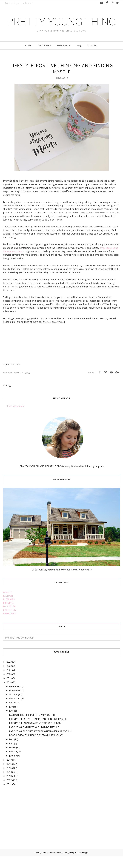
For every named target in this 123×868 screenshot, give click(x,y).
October (13, 706)
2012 (9, 792)
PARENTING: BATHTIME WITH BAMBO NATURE (34, 739)
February (14, 763)
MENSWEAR (9, 618)
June (11, 722)
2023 (9, 673)
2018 (9, 694)
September (15, 710)
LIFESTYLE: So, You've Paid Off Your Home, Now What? (62, 581)
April (11, 755)
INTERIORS (9, 611)
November (15, 702)
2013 (9, 788)
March (12, 759)
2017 (9, 771)
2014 (9, 784)
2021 (9, 682)
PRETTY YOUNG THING (61, 27)
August (13, 714)
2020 (9, 686)
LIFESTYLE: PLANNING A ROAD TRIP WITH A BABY (36, 735)
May (11, 751)
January (13, 767)
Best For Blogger (82, 864)
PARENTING (9, 622)
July (11, 718)
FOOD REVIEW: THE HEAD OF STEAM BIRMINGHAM (36, 747)
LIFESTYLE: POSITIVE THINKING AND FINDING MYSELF (38, 731)
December (14, 698)
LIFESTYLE (9, 614)
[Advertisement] (27, 825)
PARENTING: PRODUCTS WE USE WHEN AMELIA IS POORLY (40, 743)
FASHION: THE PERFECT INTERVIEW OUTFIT (32, 726)
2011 (9, 796)
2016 (9, 775)
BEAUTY (7, 604)
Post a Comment (16, 418)
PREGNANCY (10, 625)
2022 (9, 677)
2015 (9, 780)
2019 (9, 690)
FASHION (8, 607)
